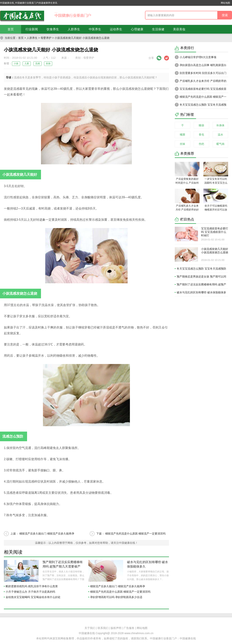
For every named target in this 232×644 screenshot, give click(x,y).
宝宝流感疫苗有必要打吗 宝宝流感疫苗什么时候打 (201, 90)
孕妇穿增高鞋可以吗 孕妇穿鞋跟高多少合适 (116, 597)
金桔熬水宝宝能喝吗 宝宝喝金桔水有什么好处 (33, 597)
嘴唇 (183, 135)
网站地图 (225, 3)
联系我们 (103, 628)
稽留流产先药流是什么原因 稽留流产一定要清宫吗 (135, 534)
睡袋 (201, 125)
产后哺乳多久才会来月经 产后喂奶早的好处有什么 (201, 82)
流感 (38, 64)
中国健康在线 (188, 638)
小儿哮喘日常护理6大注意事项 (196, 57)
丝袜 (183, 144)
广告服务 (129, 628)
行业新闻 (32, 29)
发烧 (48, 64)
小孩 (16, 64)
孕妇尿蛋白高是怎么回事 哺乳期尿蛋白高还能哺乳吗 (201, 66)
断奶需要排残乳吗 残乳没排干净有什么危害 (32, 586)
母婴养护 (46, 38)
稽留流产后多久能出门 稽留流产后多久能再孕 (47, 534)
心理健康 (137, 29)
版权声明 (116, 628)
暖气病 (220, 144)
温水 (220, 135)
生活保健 (158, 29)
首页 (11, 29)
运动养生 (116, 29)
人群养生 (74, 29)
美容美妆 (179, 29)
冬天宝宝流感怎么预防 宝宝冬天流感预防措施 (201, 106)
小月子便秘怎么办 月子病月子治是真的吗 (30, 592)
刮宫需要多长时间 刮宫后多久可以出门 (201, 73)
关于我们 (90, 628)
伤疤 (201, 144)
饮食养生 (53, 29)
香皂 (201, 135)
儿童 (27, 64)
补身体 (220, 125)
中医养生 (95, 29)
